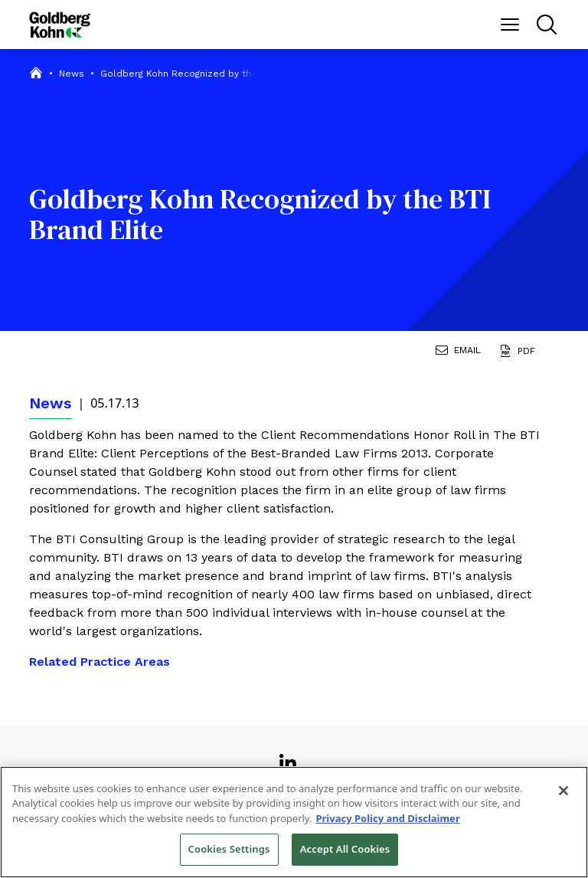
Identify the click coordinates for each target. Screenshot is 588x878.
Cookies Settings (229, 849)
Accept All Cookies (345, 849)
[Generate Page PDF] (520, 352)
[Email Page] (461, 352)
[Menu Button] (510, 25)
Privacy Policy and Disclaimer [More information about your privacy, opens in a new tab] (387, 818)
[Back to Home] (60, 25)
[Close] (563, 791)
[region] (294, 822)
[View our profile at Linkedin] (288, 757)
